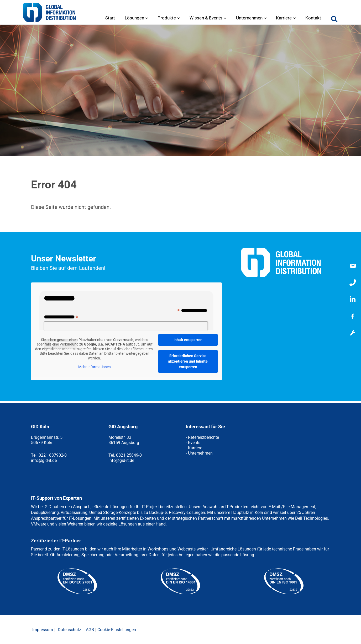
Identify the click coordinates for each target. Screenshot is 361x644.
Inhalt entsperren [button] (188, 340)
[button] (334, 20)
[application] (150, 18)
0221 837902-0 (53, 455)
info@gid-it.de (44, 460)
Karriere (195, 448)
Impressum (43, 630)
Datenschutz (69, 630)
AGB (90, 630)
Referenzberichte (203, 437)
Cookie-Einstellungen (117, 630)
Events (194, 443)
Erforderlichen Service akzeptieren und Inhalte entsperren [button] (188, 361)
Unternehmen (200, 453)
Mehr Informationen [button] (95, 367)
